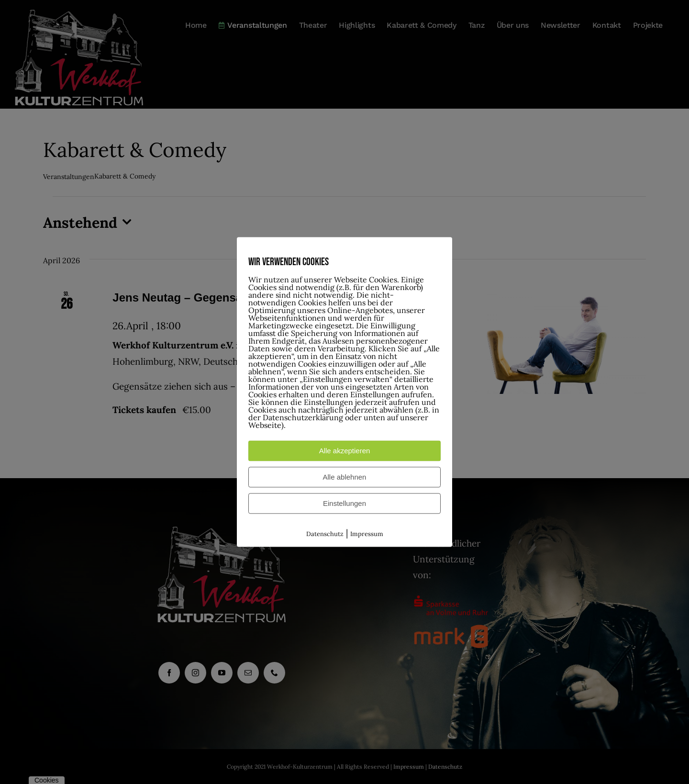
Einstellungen (344, 503)
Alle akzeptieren (345, 451)
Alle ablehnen (345, 477)
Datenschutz (325, 534)
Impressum (367, 534)
